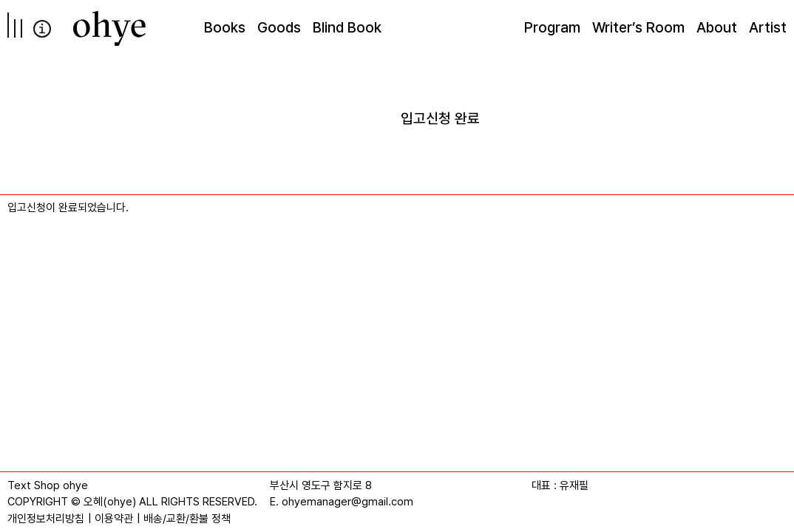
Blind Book (347, 27)
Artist (768, 27)
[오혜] (109, 28)
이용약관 (114, 519)
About (717, 27)
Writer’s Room (638, 27)
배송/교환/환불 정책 (187, 519)
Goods (279, 27)
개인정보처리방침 (46, 519)
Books (225, 27)
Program (552, 27)
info (42, 29)
